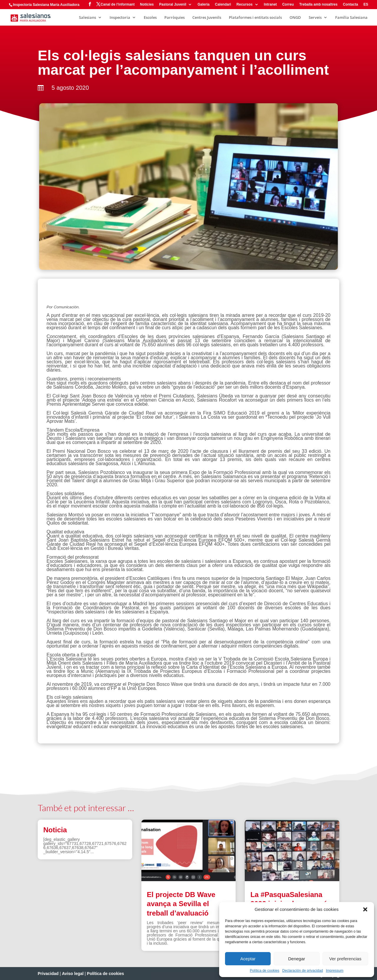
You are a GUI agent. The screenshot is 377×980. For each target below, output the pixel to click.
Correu (288, 5)
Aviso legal (73, 974)
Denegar (297, 959)
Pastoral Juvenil (173, 5)
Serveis (315, 18)
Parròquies (175, 18)
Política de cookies (264, 971)
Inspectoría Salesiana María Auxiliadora (46, 5)
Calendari (223, 5)
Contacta (350, 5)
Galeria (204, 5)
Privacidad (48, 974)
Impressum (334, 971)
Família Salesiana (351, 18)
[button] (365, 909)
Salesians (87, 18)
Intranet (270, 5)
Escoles (150, 18)
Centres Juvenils (207, 18)
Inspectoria (120, 18)
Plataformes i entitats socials (255, 18)
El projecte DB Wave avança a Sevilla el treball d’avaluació (181, 904)
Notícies (147, 5)
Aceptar (248, 959)
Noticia (55, 830)
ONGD (295, 18)
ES (366, 5)
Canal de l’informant (118, 5)
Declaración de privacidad (302, 971)
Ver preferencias (345, 959)
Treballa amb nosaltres (318, 5)
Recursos (245, 5)
